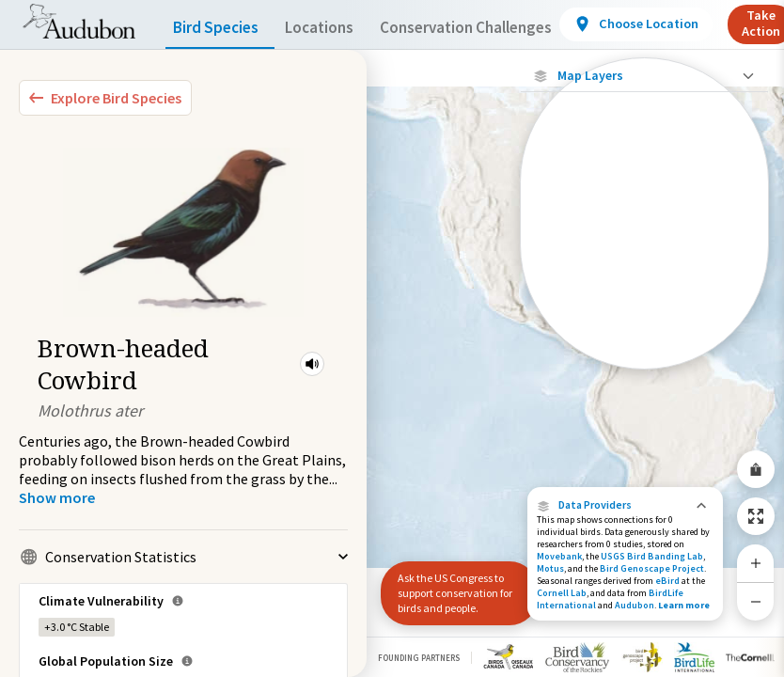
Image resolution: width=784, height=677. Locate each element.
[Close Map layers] (644, 76)
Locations (336, 28)
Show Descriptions (644, 374)
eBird (667, 581)
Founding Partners (419, 658)
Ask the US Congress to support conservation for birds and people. (451, 593)
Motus (550, 568)
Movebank (559, 556)
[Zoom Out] (756, 601)
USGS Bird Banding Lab (652, 556)
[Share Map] (756, 469)
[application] (392, 338)
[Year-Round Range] (644, 356)
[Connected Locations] (644, 228)
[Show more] (57, 497)
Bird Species (220, 28)
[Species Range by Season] (644, 260)
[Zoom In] (756, 563)
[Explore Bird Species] (105, 98)
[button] (312, 364)
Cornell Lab (562, 593)
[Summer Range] (644, 292)
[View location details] (677, 24)
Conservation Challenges (495, 28)
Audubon (635, 605)
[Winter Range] (644, 324)
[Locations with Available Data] (644, 196)
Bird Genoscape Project (652, 568)
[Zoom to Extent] (756, 516)
